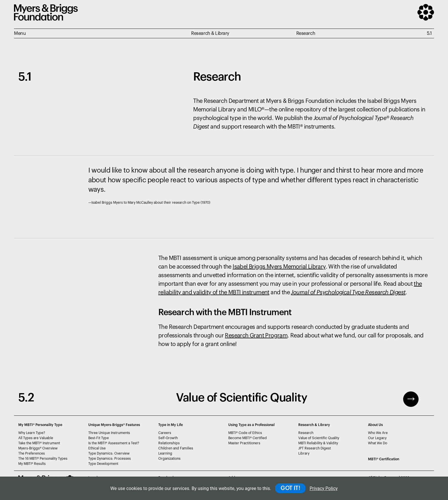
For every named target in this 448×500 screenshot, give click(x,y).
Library (304, 453)
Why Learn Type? (32, 433)
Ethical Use (97, 448)
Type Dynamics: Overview (109, 453)
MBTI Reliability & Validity (318, 443)
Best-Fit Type (99, 438)
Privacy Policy (324, 488)
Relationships (169, 443)
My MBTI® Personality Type (40, 425)
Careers (165, 433)
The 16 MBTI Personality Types (43, 459)
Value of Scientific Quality (319, 438)
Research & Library (314, 425)
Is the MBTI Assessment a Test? (114, 443)
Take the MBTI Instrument (39, 443)
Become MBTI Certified (248, 438)
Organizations (169, 459)
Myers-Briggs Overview (38, 448)
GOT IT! (290, 488)
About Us (375, 425)
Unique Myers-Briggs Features (114, 425)
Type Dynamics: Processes (110, 459)
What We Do (378, 443)
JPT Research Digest (315, 448)
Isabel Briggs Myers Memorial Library (279, 267)
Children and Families (176, 448)
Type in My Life (171, 425)
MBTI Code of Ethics (245, 433)
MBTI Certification (384, 459)
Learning (165, 453)
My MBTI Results (32, 464)
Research (306, 433)
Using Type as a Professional (251, 425)
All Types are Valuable (36, 438)
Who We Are (378, 433)
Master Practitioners (244, 443)
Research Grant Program (256, 336)
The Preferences (32, 453)
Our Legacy (377, 438)
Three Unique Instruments (109, 433)
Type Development (103, 464)
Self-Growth (168, 438)
